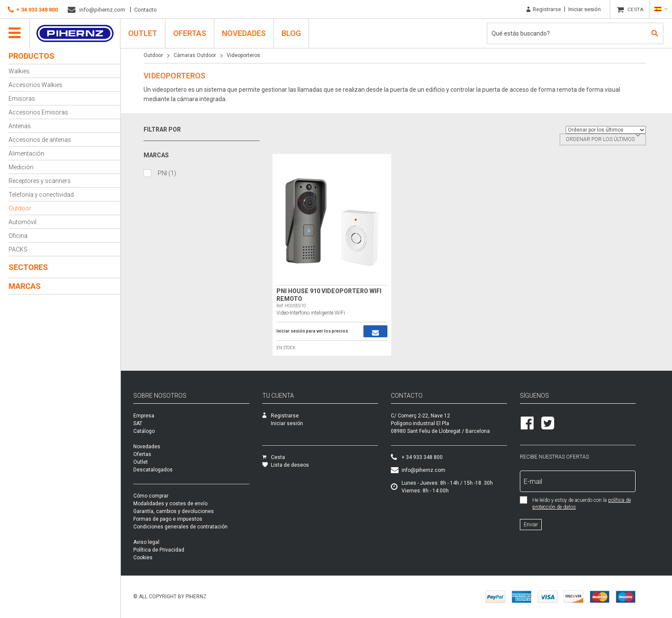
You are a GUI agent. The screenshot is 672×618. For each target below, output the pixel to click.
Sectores (28, 267)
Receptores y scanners (40, 181)
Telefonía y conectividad (41, 195)
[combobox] (604, 139)
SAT (150, 423)
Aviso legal (158, 542)
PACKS (18, 249)
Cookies (155, 558)
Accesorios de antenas (40, 140)
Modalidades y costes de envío (182, 504)
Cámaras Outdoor (196, 55)
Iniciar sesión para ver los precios (314, 331)
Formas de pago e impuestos (180, 519)
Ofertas (190, 33)
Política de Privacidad (171, 550)
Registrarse (544, 9)
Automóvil (22, 222)
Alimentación (26, 153)
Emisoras (22, 99)
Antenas (20, 126)
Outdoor (20, 208)
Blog (292, 33)
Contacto (145, 10)
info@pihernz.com (96, 10)
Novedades (244, 33)
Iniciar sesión (585, 9)
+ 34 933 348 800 (33, 10)
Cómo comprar (163, 496)
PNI (169, 173)
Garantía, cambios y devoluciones (186, 511)
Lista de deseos (298, 465)
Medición (21, 167)
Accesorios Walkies (36, 85)
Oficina (18, 236)
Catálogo (156, 431)
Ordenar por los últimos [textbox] (602, 139)
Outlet (143, 33)
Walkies (19, 71)
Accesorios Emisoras (38, 112)
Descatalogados (165, 470)
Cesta (286, 457)
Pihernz (75, 33)
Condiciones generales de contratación (192, 527)
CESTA (636, 9)
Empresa (156, 416)
